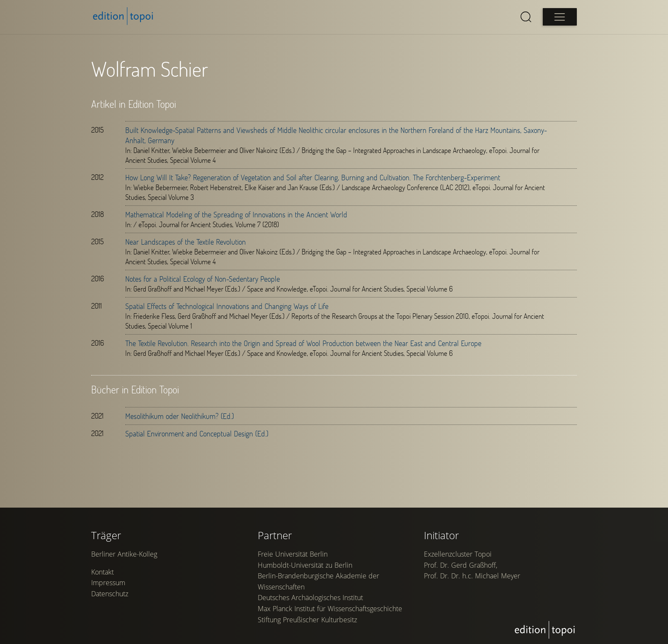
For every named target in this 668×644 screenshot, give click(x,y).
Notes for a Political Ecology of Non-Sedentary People (203, 279)
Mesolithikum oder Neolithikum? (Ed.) (180, 416)
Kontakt (102, 572)
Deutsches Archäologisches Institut (310, 598)
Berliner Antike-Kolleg (124, 554)
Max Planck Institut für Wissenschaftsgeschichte (330, 609)
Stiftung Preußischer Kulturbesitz (307, 620)
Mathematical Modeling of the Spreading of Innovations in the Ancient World (236, 214)
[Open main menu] (560, 17)
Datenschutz (110, 594)
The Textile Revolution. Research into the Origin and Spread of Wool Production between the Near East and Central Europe (303, 343)
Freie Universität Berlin (293, 554)
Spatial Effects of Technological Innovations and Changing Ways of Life (227, 306)
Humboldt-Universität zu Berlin (305, 565)
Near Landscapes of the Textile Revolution (186, 242)
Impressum (108, 583)
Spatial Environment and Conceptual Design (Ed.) (197, 433)
